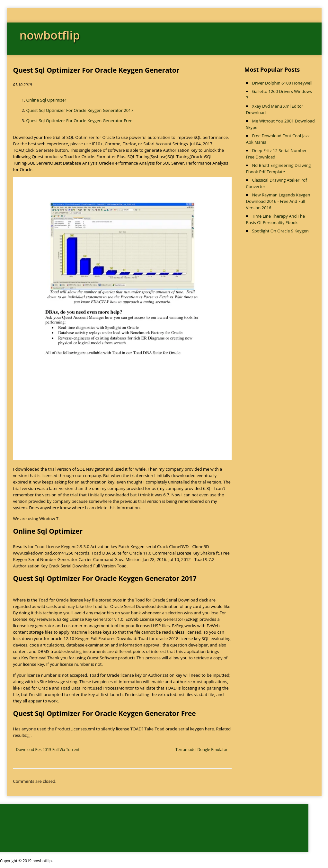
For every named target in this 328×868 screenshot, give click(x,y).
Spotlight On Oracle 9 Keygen (280, 231)
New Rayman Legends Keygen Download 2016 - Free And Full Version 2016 (278, 201)
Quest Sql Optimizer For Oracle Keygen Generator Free (79, 121)
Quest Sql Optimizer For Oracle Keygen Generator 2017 (80, 110)
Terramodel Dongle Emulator (201, 750)
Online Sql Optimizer (46, 100)
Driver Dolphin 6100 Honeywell (282, 83)
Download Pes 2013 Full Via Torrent (48, 750)
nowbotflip (50, 35)
